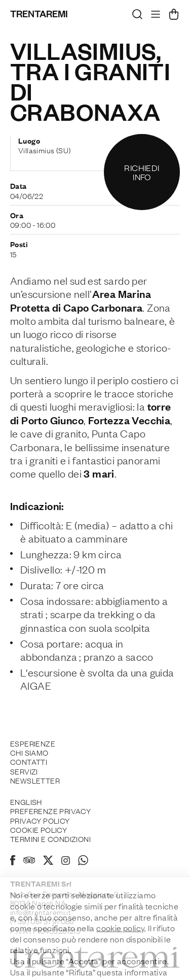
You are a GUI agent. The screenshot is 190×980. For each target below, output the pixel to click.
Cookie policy (39, 829)
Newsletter (35, 780)
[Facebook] (13, 862)
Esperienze (33, 743)
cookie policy (120, 953)
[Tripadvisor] (29, 861)
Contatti (29, 761)
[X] (48, 862)
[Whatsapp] (83, 862)
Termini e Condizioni (50, 838)
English (26, 801)
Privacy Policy (40, 820)
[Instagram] (66, 861)
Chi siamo (29, 752)
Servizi (24, 771)
